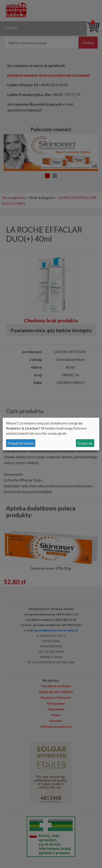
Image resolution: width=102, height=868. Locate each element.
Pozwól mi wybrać (21, 443)
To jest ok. (85, 443)
